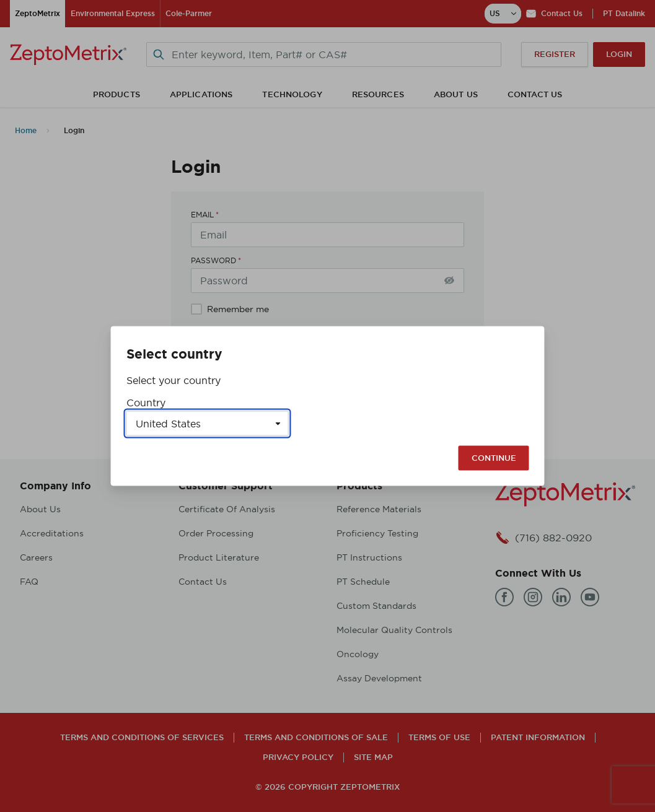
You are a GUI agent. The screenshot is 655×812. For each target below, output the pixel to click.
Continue (494, 458)
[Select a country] (208, 424)
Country (146, 403)
